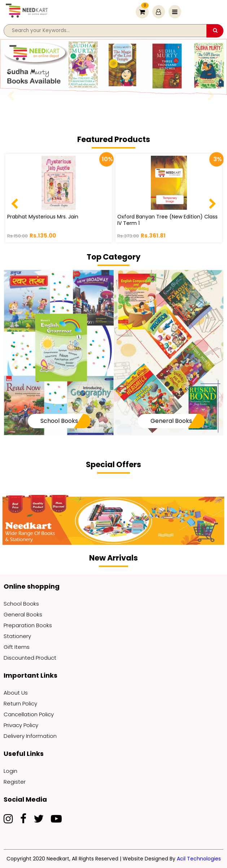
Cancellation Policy (29, 714)
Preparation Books (28, 625)
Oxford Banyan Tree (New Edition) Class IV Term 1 (167, 220)
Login (10, 771)
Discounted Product (30, 658)
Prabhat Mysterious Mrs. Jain (43, 217)
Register (15, 782)
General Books (171, 421)
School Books (59, 421)
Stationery (17, 636)
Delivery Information (30, 736)
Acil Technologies (199, 859)
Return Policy (20, 703)
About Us (16, 693)
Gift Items (17, 647)
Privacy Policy (21, 725)
